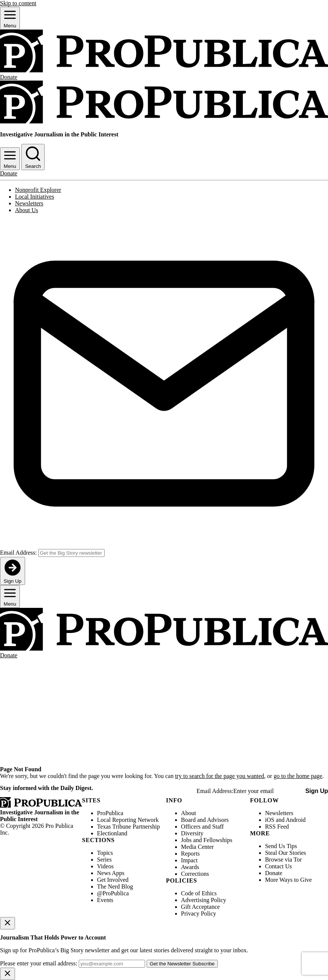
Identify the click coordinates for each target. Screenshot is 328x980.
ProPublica (110, 813)
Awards (190, 867)
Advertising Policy (204, 900)
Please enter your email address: (39, 963)
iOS (270, 820)
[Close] (7, 923)
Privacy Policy (199, 913)
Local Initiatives (34, 197)
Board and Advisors (205, 820)
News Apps (111, 873)
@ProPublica (113, 893)
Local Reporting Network (128, 820)
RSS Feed (277, 827)
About (189, 813)
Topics (105, 853)
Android (296, 820)
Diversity (192, 833)
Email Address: (18, 553)
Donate (274, 873)
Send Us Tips (281, 846)
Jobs (186, 840)
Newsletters (29, 203)
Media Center (198, 847)
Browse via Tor (283, 860)
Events (105, 900)
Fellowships (218, 840)
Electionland (112, 833)
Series (104, 860)
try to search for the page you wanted (220, 776)
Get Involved (113, 880)
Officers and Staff (202, 827)
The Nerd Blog (115, 886)
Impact (189, 860)
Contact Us (279, 866)
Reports (190, 854)
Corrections (195, 874)
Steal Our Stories (285, 853)
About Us (27, 210)
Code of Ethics (199, 893)
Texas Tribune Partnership (129, 827)
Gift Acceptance (201, 907)
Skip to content (18, 3)
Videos (105, 866)
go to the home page (298, 776)
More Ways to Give (288, 880)
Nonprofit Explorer (38, 190)
